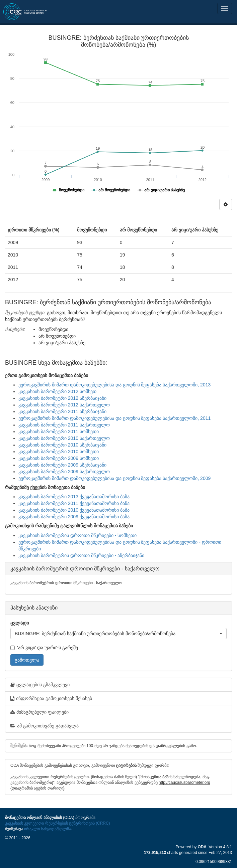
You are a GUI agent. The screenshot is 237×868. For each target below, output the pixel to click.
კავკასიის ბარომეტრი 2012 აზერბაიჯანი (62, 398)
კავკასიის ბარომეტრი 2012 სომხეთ (57, 391)
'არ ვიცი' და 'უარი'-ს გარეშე (44, 648)
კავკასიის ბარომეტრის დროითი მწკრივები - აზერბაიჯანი (81, 555)
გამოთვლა (27, 660)
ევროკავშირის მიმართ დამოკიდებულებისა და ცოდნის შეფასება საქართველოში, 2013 (114, 385)
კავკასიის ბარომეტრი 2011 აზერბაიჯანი (62, 411)
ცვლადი (20, 623)
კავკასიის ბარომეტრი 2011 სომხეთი (59, 431)
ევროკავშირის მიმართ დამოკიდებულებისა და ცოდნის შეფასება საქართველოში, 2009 (114, 478)
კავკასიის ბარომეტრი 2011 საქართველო (64, 425)
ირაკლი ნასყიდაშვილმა (47, 829)
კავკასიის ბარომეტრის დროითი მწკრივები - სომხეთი (77, 535)
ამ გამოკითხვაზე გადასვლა (45, 726)
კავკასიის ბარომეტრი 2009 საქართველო (64, 472)
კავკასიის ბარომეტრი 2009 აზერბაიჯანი (62, 465)
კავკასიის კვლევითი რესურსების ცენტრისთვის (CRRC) (57, 823)
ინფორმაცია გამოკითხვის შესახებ (51, 698)
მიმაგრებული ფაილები (39, 712)
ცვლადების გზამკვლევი (40, 685)
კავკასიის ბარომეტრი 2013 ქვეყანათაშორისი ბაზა (74, 497)
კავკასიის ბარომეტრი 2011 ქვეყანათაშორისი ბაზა (74, 503)
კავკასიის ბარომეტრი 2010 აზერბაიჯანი (62, 445)
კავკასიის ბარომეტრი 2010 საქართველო (64, 438)
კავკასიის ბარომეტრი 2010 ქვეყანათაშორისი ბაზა (74, 510)
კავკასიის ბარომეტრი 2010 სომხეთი (59, 452)
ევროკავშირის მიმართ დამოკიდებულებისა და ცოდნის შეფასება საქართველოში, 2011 (114, 418)
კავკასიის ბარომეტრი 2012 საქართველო (64, 405)
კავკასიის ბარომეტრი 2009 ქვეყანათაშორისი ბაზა (74, 517)
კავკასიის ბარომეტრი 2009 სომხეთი (59, 458)
